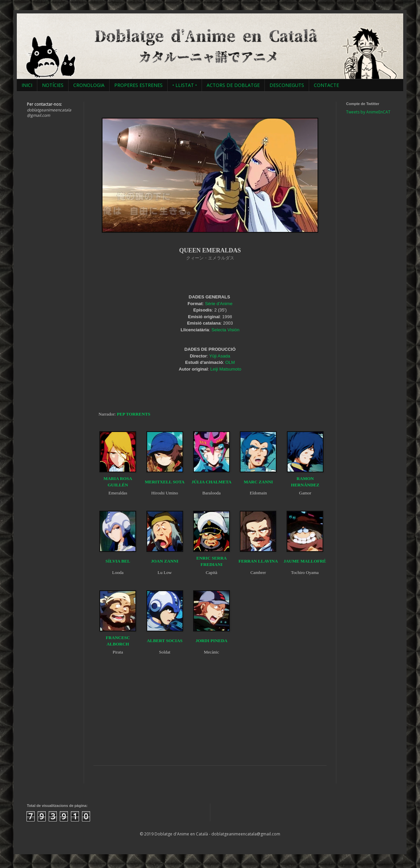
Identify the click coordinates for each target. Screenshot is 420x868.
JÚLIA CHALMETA (212, 482)
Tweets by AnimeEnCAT (368, 112)
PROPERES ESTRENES (138, 85)
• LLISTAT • (185, 85)
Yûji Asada (220, 356)
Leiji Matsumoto (226, 369)
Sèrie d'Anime (219, 304)
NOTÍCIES (53, 85)
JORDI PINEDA (212, 641)
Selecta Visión (225, 330)
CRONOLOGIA (89, 85)
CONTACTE (326, 85)
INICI (27, 85)
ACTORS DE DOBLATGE (233, 85)
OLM (230, 362)
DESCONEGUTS (287, 85)
